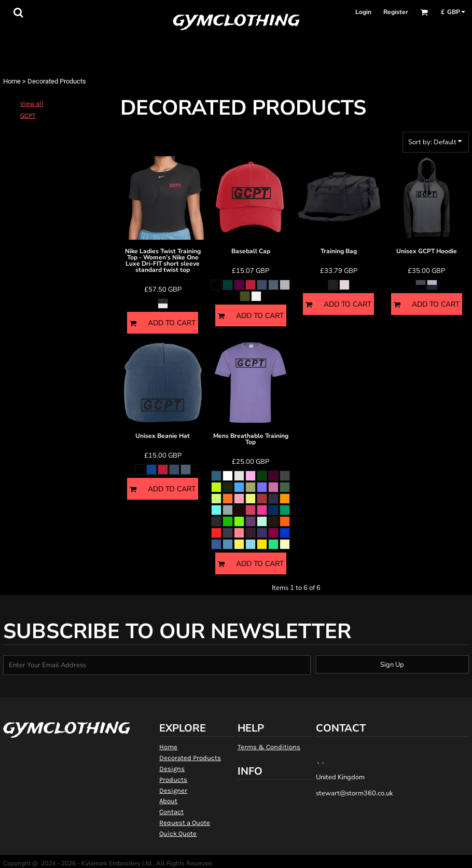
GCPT (28, 115)
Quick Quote (178, 833)
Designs (172, 769)
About (168, 801)
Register (396, 12)
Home (12, 81)
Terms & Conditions (269, 747)
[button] (18, 12)
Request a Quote (185, 823)
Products (173, 780)
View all (32, 104)
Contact (171, 812)
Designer (173, 790)
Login (363, 12)
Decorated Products (190, 758)
